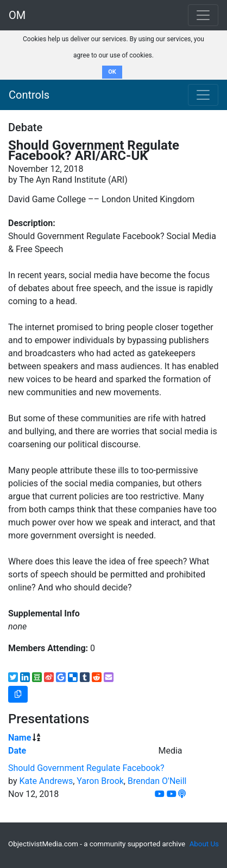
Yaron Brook (100, 781)
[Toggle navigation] (203, 95)
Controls (29, 95)
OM (17, 15)
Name (20, 738)
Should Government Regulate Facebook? (86, 768)
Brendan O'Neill (157, 781)
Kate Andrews (46, 781)
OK (112, 72)
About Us (204, 844)
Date (17, 751)
